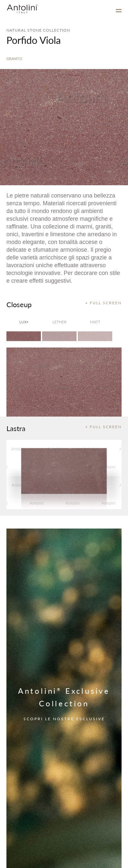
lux (24, 322)
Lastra (16, 428)
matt (95, 322)
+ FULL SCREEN (103, 303)
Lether (59, 322)
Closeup (19, 304)
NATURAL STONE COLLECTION (38, 30)
